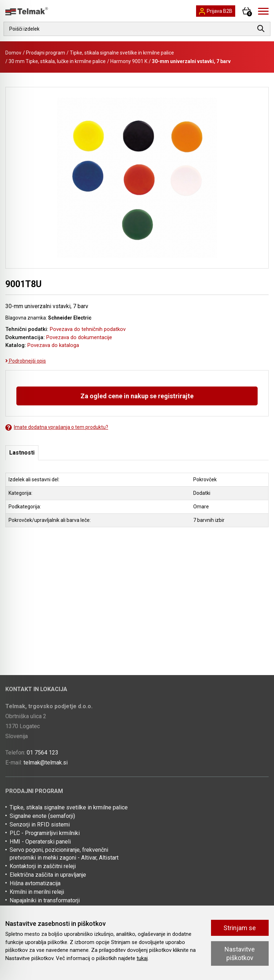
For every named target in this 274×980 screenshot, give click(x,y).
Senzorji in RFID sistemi (40, 825)
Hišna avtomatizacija (35, 883)
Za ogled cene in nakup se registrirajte (137, 396)
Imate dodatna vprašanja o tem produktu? (57, 427)
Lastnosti (22, 453)
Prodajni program (46, 53)
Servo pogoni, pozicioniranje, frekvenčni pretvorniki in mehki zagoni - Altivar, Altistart (64, 854)
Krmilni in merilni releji (37, 892)
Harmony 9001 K (129, 61)
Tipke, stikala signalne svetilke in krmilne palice (122, 53)
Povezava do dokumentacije (79, 337)
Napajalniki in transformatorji (45, 900)
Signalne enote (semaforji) (42, 816)
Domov (13, 53)
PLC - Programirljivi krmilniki (45, 833)
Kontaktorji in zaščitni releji (43, 866)
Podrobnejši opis (26, 361)
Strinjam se (240, 928)
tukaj (142, 958)
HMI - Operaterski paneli (40, 842)
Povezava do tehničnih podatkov (88, 329)
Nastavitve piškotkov (240, 953)
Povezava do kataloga (53, 345)
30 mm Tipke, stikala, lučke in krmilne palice (57, 61)
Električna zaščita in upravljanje (48, 875)
